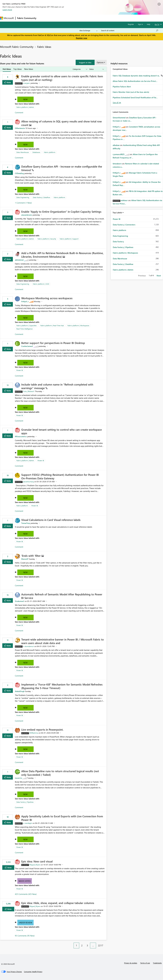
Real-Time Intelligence (25, 329)
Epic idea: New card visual (37, 861)
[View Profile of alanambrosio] (27, 215)
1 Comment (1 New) (23, 203)
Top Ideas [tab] (18, 69)
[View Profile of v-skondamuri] (28, 646)
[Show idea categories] (80, 69)
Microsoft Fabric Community (17, 47)
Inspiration (53, 18)
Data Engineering (23, 197)
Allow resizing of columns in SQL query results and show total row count (62, 123)
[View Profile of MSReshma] (34, 733)
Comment (19, 112)
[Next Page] (106, 944)
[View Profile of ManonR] (25, 559)
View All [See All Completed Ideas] (117, 103)
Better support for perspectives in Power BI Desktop (53, 343)
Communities (75, 18)
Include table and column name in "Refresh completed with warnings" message (57, 386)
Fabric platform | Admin (25, 107)
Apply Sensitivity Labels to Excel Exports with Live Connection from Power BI (62, 818)
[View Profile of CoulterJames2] (27, 346)
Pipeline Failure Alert (122, 87)
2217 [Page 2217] (101, 945)
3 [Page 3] (87, 945)
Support (107, 18)
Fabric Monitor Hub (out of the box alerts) (131, 92)
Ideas (64, 18)
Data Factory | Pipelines (25, 802)
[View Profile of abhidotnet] (19, 260)
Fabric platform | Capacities (27, 325)
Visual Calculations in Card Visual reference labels (51, 520)
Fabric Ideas (44, 47)
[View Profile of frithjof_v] (25, 301)
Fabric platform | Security (47, 239)
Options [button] (100, 62)
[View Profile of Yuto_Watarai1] (29, 391)
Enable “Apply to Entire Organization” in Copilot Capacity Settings (61, 212)
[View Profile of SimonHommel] (119, 118)
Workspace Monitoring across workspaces (47, 298)
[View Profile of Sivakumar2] (20, 601)
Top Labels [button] (117, 213)
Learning (96, 18)
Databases (36, 152)
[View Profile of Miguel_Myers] (35, 865)
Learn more (7, 10)
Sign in (140, 24)
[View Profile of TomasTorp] (26, 523)
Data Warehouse (23, 152)
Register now (81, 38)
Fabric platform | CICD (41, 284)
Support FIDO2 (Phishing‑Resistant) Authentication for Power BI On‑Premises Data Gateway (60, 476)
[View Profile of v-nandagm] (28, 823)
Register (131, 24)
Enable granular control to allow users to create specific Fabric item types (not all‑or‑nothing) (62, 78)
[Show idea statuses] (96, 69)
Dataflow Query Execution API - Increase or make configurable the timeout (62, 168)
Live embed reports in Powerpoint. (42, 729)
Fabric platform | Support (69, 239)
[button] (85, 62)
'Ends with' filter (31, 556)
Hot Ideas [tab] (7, 69)
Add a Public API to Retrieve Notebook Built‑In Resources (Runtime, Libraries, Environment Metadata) (62, 255)
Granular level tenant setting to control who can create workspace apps (62, 431)
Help (149, 24)
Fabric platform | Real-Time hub (52, 325)
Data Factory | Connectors (124, 225)
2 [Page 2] (82, 945)
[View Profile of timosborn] (117, 164)
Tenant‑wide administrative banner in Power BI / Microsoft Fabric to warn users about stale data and (63, 641)
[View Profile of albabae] (116, 145)
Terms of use (145, 963)
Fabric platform (50, 152)
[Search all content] (130, 31)
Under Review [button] (25, 923)
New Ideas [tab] (29, 69)
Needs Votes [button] (25, 881)
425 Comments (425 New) (26, 894)
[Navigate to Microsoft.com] (7, 18)
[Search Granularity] (88, 31)
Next (159, 276)
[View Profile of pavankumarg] (28, 482)
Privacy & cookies (131, 963)
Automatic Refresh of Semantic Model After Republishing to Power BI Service (62, 596)
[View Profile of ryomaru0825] (119, 154)
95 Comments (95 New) (25, 936)
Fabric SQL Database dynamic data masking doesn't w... (137, 76)
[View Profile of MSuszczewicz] (21, 436)
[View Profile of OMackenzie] (20, 128)
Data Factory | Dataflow (41, 197)
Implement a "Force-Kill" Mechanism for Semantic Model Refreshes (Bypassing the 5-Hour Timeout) (62, 686)
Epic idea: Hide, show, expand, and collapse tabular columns (58, 903)
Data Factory (118, 242)
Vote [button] (9, 82)
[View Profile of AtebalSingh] (20, 691)
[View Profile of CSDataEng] (19, 173)
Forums (42, 18)
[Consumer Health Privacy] (33, 972)
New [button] (25, 99)
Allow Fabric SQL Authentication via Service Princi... (135, 81)
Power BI (20, 370)
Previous (142, 276)
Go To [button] (157, 24)
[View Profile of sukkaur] (124, 200)
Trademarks (157, 963)
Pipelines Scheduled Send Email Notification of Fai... (135, 97)
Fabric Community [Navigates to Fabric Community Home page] (27, 18)
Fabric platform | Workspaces (78, 325)
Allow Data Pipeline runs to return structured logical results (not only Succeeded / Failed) (60, 773)
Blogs (86, 18)
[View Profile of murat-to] (18, 778)
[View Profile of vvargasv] (26, 83)
